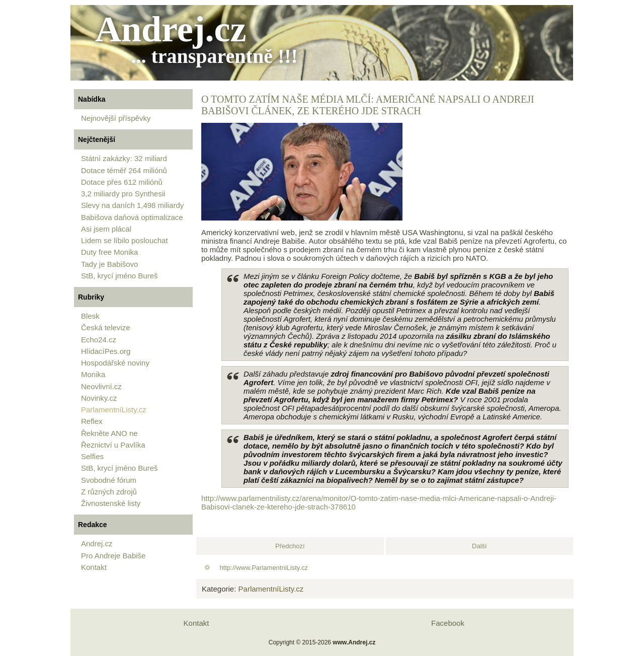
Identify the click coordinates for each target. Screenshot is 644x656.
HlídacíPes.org (106, 351)
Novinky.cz (99, 398)
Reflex (92, 421)
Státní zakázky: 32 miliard (124, 158)
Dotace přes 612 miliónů (122, 182)
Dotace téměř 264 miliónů (124, 170)
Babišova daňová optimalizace (132, 217)
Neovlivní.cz (101, 386)
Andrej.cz (171, 29)
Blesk (90, 316)
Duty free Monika (109, 252)
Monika (93, 374)
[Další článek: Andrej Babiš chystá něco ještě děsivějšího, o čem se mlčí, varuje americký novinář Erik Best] (479, 546)
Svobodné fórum (109, 480)
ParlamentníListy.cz (114, 410)
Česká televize (106, 327)
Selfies (92, 456)
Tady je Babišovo (109, 264)
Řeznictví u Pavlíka (113, 445)
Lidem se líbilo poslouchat (125, 240)
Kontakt (94, 567)
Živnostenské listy (111, 503)
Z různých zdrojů (109, 492)
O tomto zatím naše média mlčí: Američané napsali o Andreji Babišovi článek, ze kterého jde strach (368, 105)
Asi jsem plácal (106, 229)
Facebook (448, 623)
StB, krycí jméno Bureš (119, 276)
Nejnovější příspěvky (116, 118)
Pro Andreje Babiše (113, 556)
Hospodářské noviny (115, 363)
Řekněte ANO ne (109, 433)
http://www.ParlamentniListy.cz (264, 568)
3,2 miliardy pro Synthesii (123, 194)
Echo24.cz (99, 340)
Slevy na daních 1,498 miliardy (132, 205)
